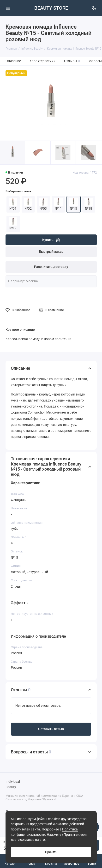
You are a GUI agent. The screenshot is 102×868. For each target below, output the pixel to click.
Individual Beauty (13, 784)
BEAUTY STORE (51, 8)
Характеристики (42, 61)
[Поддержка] (94, 8)
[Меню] (8, 8)
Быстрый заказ (51, 252)
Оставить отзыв (51, 729)
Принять (51, 852)
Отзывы (72, 61)
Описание (13, 61)
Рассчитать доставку (51, 267)
